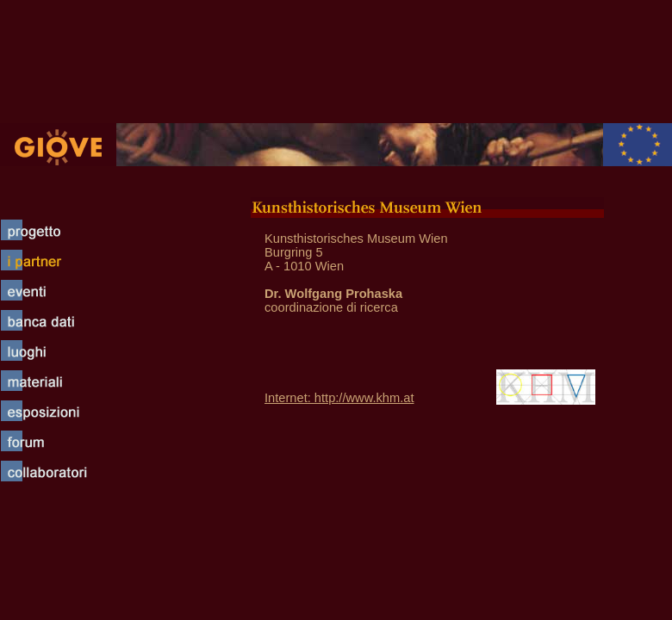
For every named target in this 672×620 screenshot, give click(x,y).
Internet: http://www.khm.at (339, 398)
